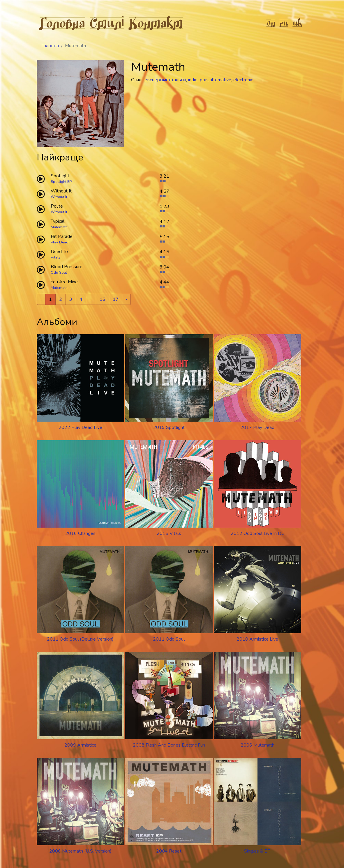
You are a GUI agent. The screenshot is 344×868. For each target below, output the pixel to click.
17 (116, 299)
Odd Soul (59, 273)
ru (284, 23)
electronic (243, 80)
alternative (220, 80)
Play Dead (60, 242)
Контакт (156, 23)
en (271, 23)
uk (298, 23)
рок (204, 80)
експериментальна (165, 80)
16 (103, 299)
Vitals (56, 257)
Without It (59, 197)
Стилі (107, 23)
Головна (62, 23)
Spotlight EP (61, 182)
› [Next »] (126, 299)
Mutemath (59, 227)
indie (193, 80)
